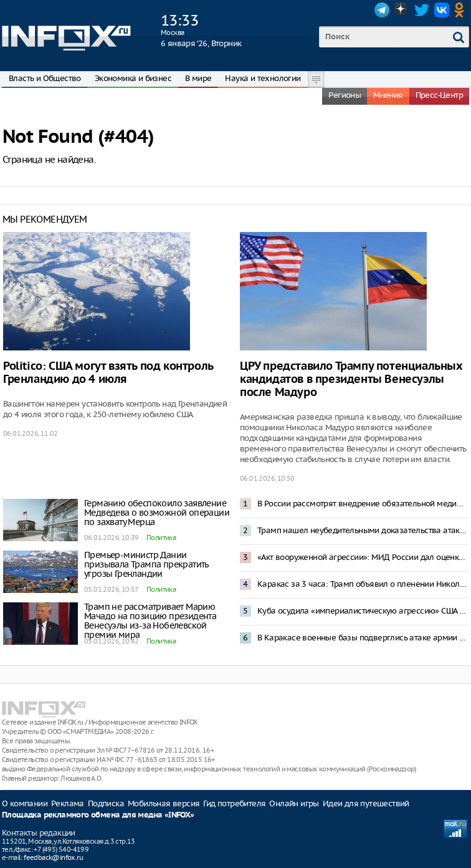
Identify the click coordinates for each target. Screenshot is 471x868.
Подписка (106, 803)
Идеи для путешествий (366, 803)
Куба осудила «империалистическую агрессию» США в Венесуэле (363, 611)
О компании (25, 803)
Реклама (68, 803)
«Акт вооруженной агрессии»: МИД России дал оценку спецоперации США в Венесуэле (363, 557)
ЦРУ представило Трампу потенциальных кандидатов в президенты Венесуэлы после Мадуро (351, 379)
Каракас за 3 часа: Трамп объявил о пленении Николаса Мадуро (363, 584)
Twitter (422, 10)
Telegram (382, 10)
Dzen (402, 10)
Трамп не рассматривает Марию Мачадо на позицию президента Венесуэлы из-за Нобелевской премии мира (150, 621)
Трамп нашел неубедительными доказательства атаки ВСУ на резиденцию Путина (363, 530)
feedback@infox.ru (53, 857)
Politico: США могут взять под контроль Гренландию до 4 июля (108, 373)
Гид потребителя (234, 803)
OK (462, 10)
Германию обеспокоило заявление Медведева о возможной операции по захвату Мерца (157, 513)
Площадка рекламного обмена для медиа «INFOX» (98, 815)
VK (442, 10)
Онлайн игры (294, 803)
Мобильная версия (164, 803)
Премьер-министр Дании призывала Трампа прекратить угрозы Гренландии (146, 564)
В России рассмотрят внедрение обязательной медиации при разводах (363, 504)
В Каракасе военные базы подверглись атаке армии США (363, 638)
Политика (161, 538)
